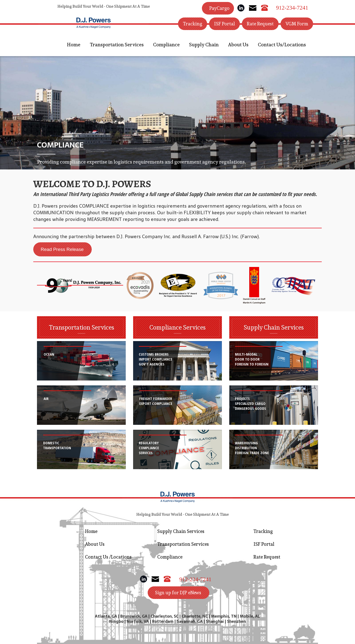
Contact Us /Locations (108, 557)
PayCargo (219, 8)
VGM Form (297, 24)
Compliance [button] (166, 45)
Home (74, 45)
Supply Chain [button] (204, 45)
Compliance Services (177, 327)
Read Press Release (62, 249)
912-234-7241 (292, 8)
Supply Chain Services (274, 327)
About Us (95, 544)
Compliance (170, 557)
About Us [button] (238, 45)
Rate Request (260, 24)
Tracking (193, 24)
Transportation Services (81, 327)
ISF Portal (224, 24)
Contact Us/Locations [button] (282, 45)
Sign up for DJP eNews (178, 593)
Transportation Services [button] (117, 45)
